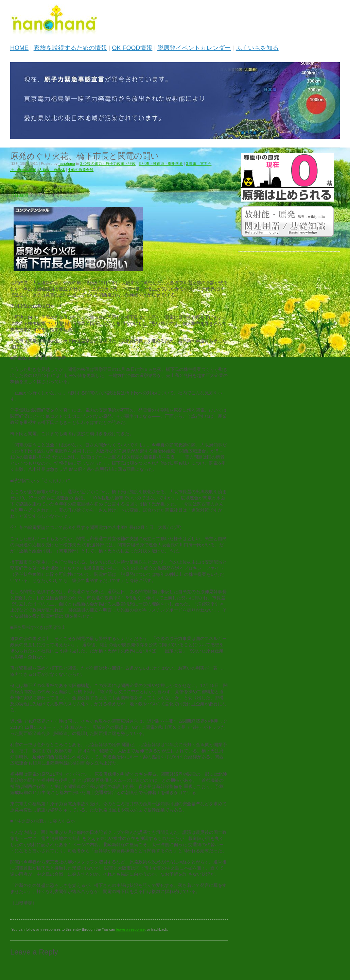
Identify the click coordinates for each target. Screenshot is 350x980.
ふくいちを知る (257, 48)
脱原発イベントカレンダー (194, 48)
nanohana (67, 164)
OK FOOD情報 (132, 48)
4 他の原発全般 (81, 170)
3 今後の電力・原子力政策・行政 (108, 164)
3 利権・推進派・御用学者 (161, 164)
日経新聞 (19, 195)
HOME (19, 48)
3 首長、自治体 (52, 170)
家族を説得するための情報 (70, 48)
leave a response (130, 929)
